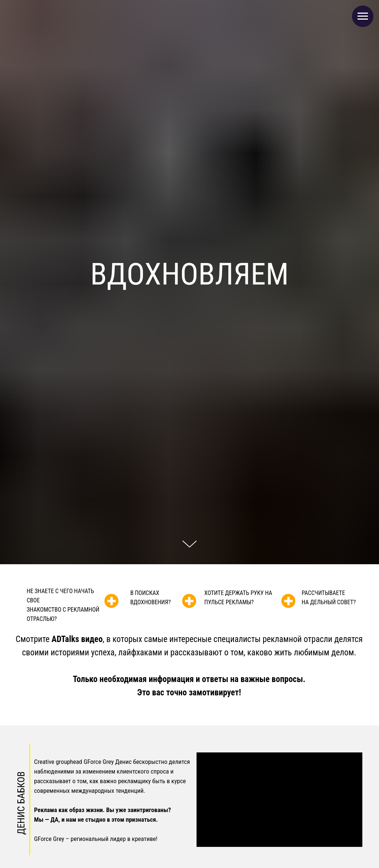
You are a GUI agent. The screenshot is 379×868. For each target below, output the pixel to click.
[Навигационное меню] (363, 16)
